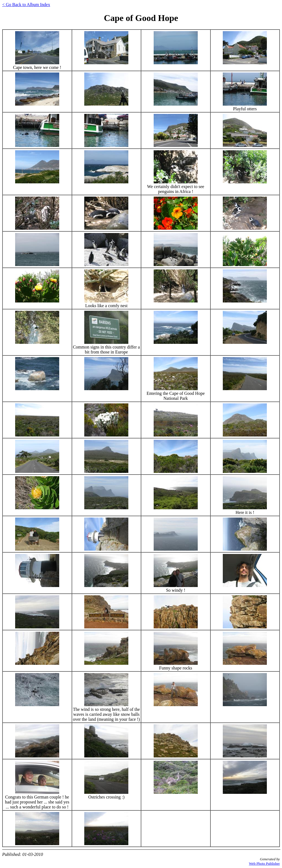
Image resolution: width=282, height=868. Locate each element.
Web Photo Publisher (264, 863)
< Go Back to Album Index (26, 5)
